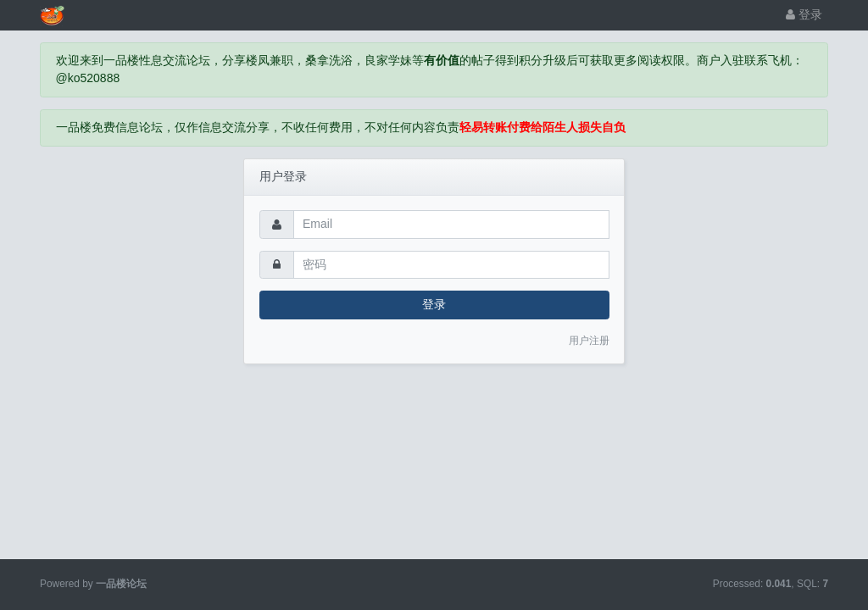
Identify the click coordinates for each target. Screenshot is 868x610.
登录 (804, 14)
